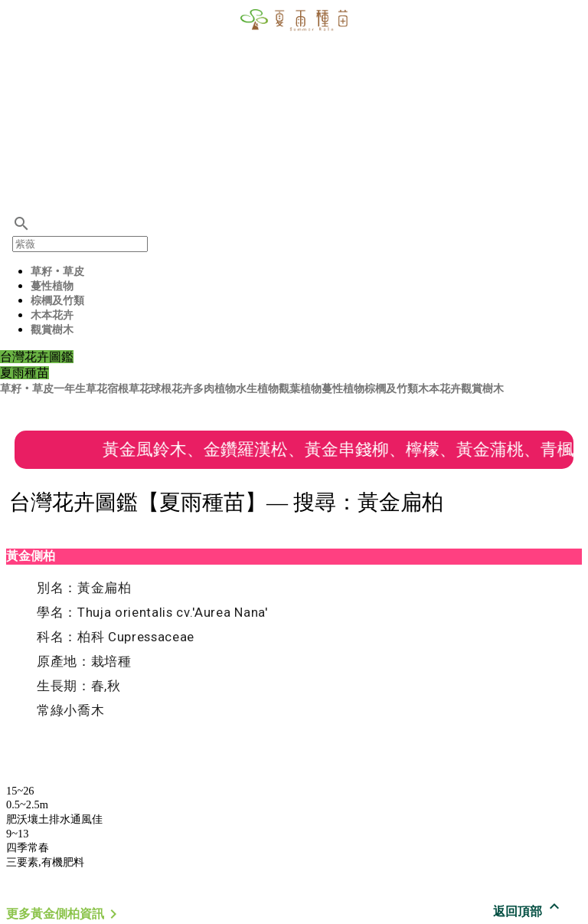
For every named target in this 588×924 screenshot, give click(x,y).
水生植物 (257, 389)
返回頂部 (528, 911)
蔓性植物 (52, 286)
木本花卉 (52, 315)
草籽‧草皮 (57, 272)
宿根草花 (129, 389)
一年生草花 (80, 389)
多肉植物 (214, 389)
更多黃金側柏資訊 (64, 914)
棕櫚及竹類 (57, 301)
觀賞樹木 (52, 330)
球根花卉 (171, 389)
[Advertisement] (294, 107)
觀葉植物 (300, 389)
